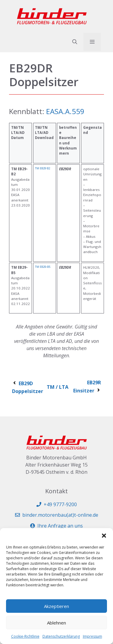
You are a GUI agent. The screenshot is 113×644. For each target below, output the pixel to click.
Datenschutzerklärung (61, 636)
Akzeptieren (56, 606)
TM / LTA (58, 387)
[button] (104, 536)
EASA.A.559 (65, 111)
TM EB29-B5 (43, 267)
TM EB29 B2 (42, 168)
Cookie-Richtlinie (25, 636)
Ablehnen (56, 623)
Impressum (93, 636)
